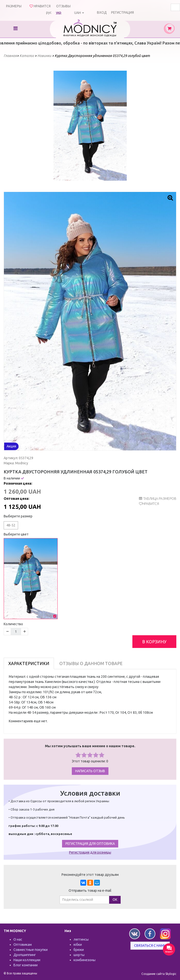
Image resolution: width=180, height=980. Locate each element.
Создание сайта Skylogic (159, 974)
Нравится (151, 504)
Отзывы (63, 6)
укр (59, 12)
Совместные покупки (31, 950)
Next (120, 126)
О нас (18, 939)
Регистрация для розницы (90, 852)
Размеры (14, 6)
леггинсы (81, 939)
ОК (115, 900)
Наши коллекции (27, 960)
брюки (79, 950)
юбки (78, 945)
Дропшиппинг (25, 955)
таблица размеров (158, 499)
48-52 (11, 525)
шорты (79, 955)
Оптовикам (23, 945)
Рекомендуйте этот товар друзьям (90, 875)
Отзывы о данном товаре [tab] (91, 663)
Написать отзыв (90, 771)
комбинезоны (85, 960)
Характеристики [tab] (29, 663)
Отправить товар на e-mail (90, 891)
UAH (78, 13)
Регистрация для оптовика (90, 844)
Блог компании (26, 965)
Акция (11, 446)
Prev (60, 126)
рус (49, 12)
